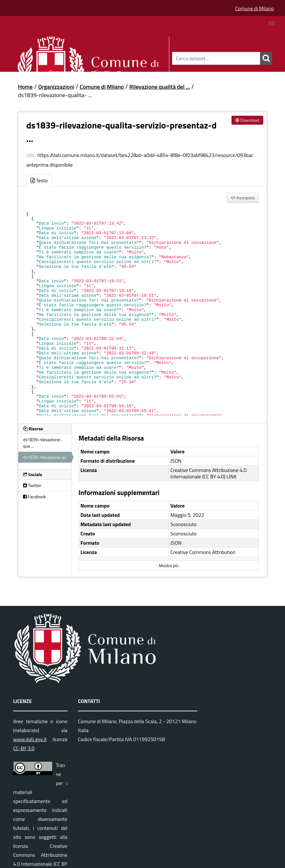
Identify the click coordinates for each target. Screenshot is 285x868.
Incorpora (243, 198)
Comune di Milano (255, 8)
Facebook (34, 496)
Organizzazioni (67, 71)
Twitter (32, 485)
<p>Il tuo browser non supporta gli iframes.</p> (142, 311)
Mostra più (168, 566)
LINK (232, 476)
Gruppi (102, 71)
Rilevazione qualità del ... (159, 87)
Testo (39, 180)
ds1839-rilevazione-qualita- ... (55, 95)
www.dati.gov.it (30, 739)
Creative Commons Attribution (203, 552)
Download (247, 120)
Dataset (29, 71)
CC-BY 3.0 (24, 748)
